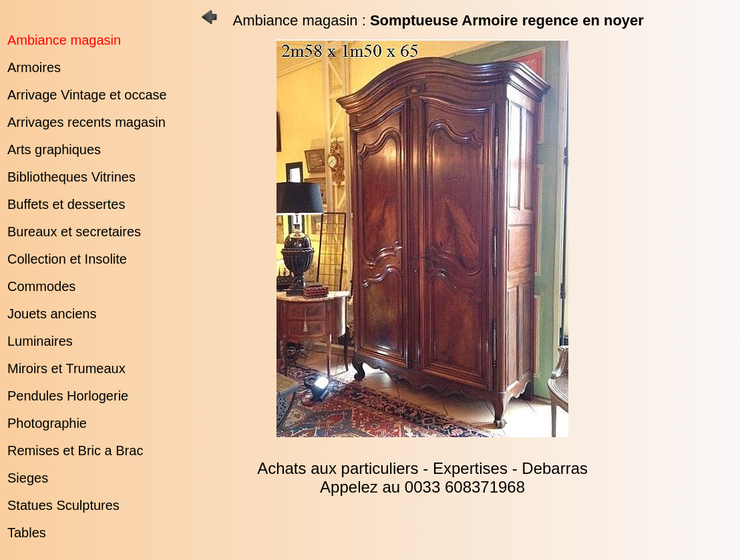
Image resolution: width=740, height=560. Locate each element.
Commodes (41, 286)
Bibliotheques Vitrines (71, 177)
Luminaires (40, 341)
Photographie (47, 423)
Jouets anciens (52, 314)
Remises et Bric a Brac (75, 451)
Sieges (28, 478)
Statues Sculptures (63, 505)
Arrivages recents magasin (86, 122)
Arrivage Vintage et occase (87, 95)
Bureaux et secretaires (74, 232)
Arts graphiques (54, 150)
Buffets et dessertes (66, 204)
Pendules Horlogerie (68, 396)
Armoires (34, 67)
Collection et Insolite (67, 259)
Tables (27, 533)
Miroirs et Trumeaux (66, 368)
